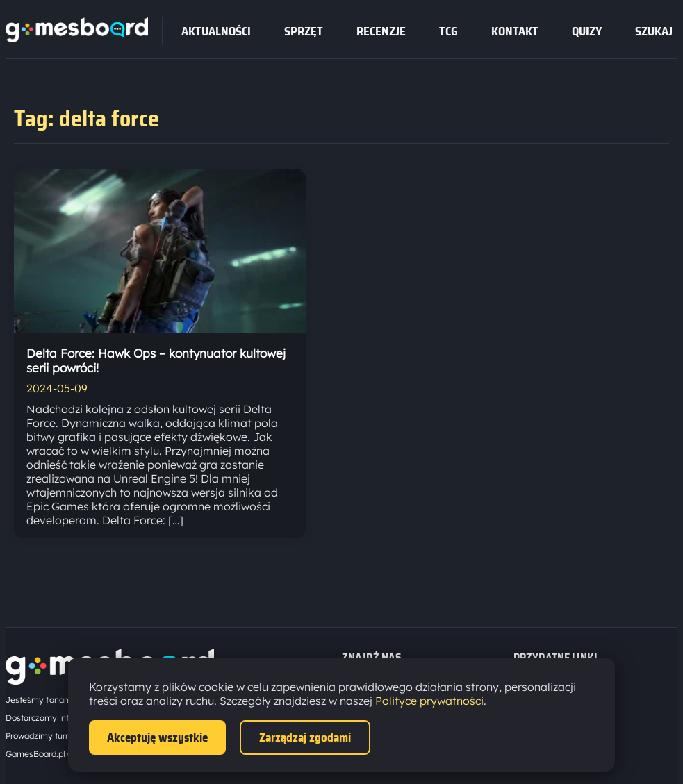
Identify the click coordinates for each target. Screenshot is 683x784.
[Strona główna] (77, 38)
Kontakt (515, 31)
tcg (449, 31)
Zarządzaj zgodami (305, 737)
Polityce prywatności (429, 701)
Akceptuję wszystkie (157, 737)
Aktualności (216, 31)
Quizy (587, 31)
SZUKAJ (654, 31)
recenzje (381, 31)
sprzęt (304, 31)
